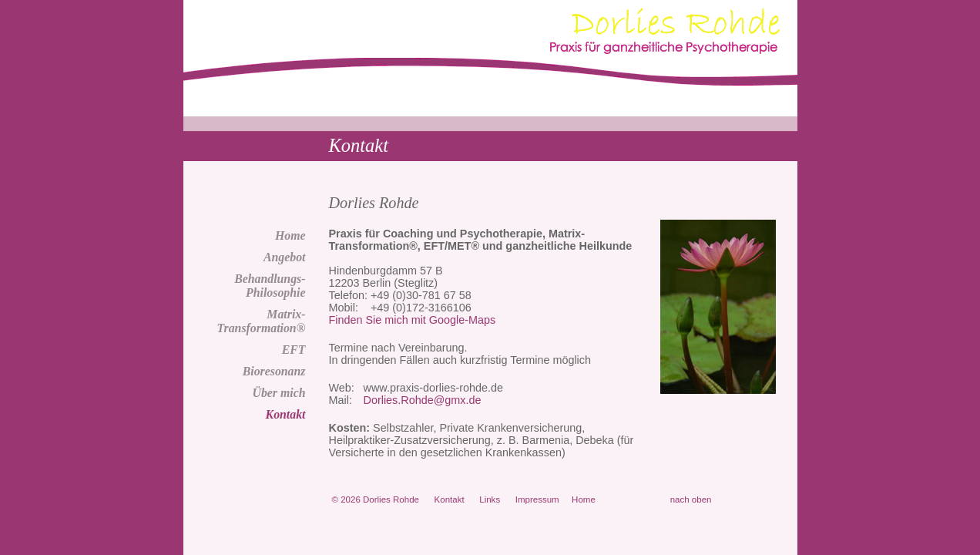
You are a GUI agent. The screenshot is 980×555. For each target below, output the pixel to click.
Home (290, 235)
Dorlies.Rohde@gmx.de (423, 400)
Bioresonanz (274, 371)
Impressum (537, 499)
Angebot (285, 257)
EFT (294, 350)
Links (490, 499)
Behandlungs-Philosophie (270, 286)
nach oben (691, 499)
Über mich (279, 393)
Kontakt (286, 414)
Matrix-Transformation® (261, 321)
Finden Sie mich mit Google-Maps (413, 320)
